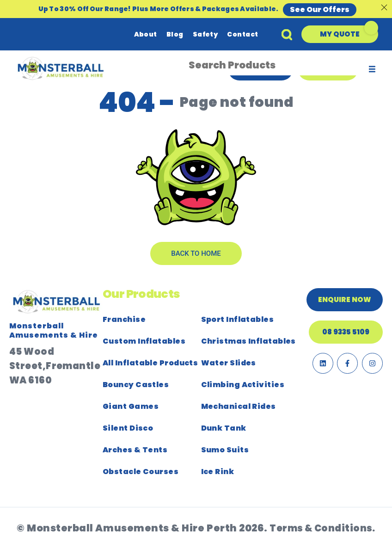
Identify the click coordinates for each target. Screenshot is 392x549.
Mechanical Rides (239, 406)
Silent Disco (128, 428)
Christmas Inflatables (248, 341)
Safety (205, 34)
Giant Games (131, 406)
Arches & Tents (135, 450)
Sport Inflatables (238, 319)
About (146, 34)
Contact (242, 34)
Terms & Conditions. (322, 528)
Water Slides (229, 363)
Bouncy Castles (136, 385)
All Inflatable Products (150, 363)
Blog (175, 34)
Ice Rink (218, 472)
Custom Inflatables (144, 341)
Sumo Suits (225, 450)
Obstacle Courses (141, 472)
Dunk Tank (224, 428)
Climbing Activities (243, 385)
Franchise (124, 319)
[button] (340, 34)
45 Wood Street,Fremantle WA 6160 (55, 366)
